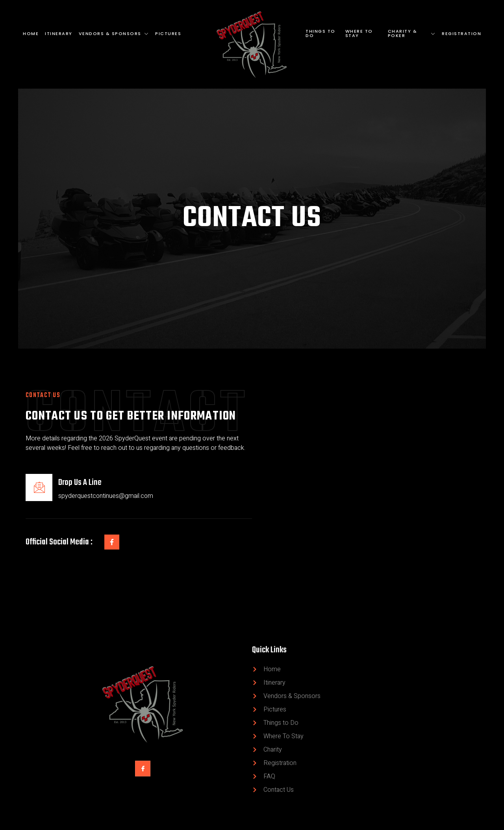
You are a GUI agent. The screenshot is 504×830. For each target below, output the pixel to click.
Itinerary (59, 33)
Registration (461, 33)
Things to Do (321, 33)
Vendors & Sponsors (114, 33)
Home (31, 33)
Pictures (168, 33)
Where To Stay (359, 33)
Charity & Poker (412, 33)
